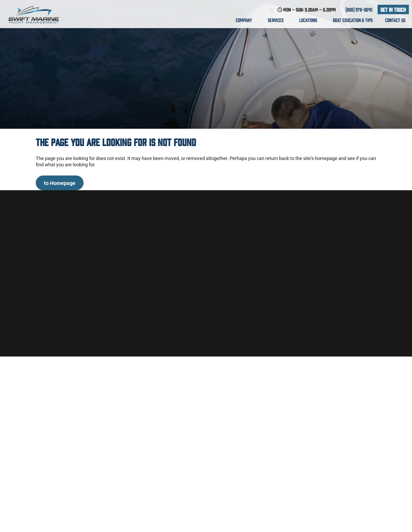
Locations (310, 20)
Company (245, 20)
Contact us (395, 20)
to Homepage (60, 183)
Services (277, 20)
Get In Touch (393, 9)
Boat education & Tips (353, 20)
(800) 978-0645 (359, 9)
